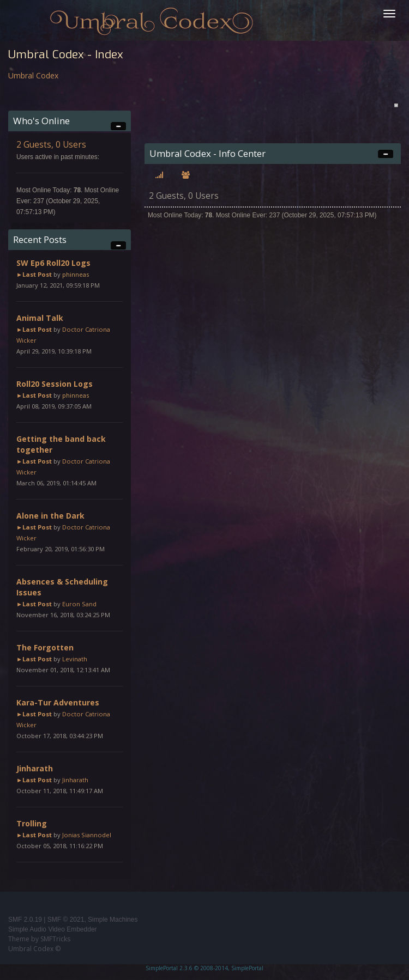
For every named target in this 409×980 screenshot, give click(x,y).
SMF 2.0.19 (25, 920)
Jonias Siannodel (87, 835)
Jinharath (35, 768)
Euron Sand (79, 604)
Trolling (32, 823)
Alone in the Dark (50, 516)
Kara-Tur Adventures (58, 702)
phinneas (76, 274)
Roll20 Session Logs (55, 384)
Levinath (75, 659)
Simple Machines (113, 920)
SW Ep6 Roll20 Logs (53, 263)
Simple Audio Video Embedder (53, 929)
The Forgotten (45, 647)
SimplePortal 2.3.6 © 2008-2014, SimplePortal (204, 968)
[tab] (159, 175)
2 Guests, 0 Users (51, 145)
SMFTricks (55, 939)
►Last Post (34, 274)
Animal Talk (40, 318)
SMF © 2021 (66, 920)
